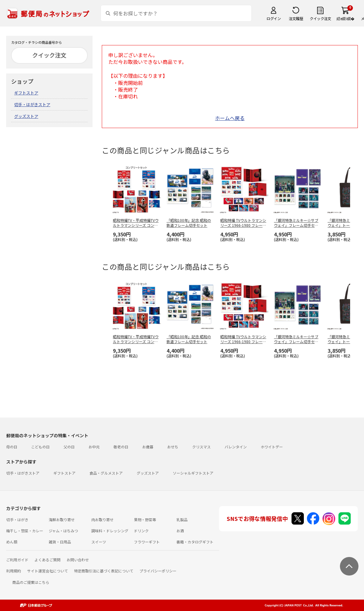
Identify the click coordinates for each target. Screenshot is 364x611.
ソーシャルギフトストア (193, 473)
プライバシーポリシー (158, 571)
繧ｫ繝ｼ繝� (345, 18)
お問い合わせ (78, 560)
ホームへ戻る (230, 118)
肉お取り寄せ (102, 520)
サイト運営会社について (48, 571)
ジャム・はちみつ (63, 531)
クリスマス (201, 447)
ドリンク (141, 531)
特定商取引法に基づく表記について (104, 571)
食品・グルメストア (106, 473)
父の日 (69, 447)
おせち (173, 447)
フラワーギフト (147, 542)
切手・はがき (17, 520)
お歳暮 (148, 447)
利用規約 (14, 571)
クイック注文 (320, 18)
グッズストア (26, 116)
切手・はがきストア (32, 104)
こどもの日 (40, 447)
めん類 (12, 542)
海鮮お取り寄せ (62, 520)
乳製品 (182, 520)
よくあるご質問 (48, 560)
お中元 (94, 447)
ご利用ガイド (17, 560)
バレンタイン (236, 447)
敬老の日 (121, 447)
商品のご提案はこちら (31, 582)
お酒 (180, 531)
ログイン (274, 18)
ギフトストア (26, 93)
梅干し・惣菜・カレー (25, 531)
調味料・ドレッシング (110, 531)
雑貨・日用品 (60, 542)
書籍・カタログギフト (195, 542)
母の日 (12, 447)
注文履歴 (296, 18)
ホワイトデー (272, 447)
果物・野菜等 (145, 520)
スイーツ (99, 542)
